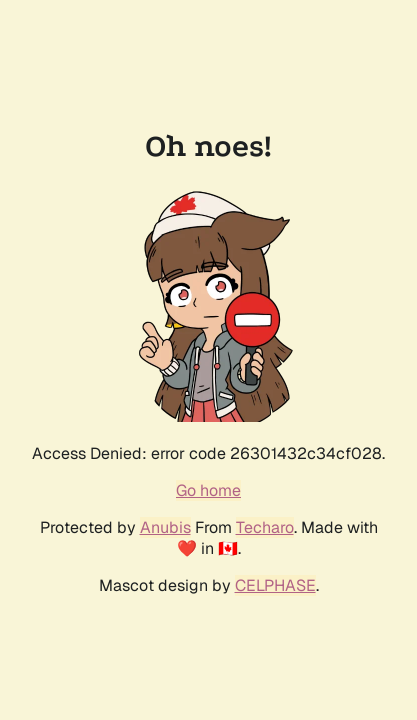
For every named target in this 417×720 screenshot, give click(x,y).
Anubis (165, 527)
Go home (208, 490)
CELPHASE (275, 585)
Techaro (265, 527)
